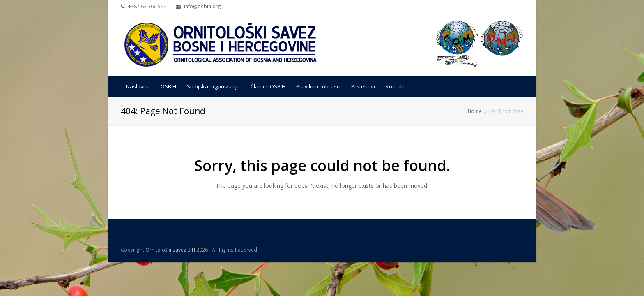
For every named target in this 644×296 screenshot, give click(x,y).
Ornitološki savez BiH (170, 250)
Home (475, 111)
